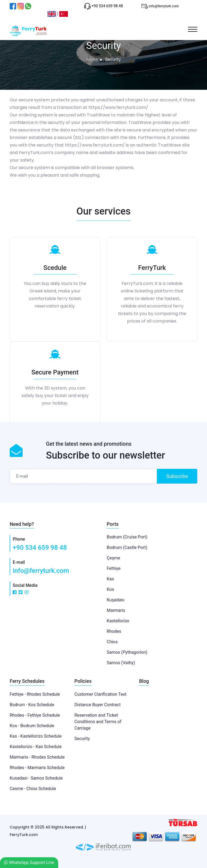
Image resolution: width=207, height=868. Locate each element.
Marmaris (116, 610)
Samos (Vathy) (121, 663)
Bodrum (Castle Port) (127, 547)
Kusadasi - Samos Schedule (36, 778)
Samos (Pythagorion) (127, 652)
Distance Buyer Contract (97, 705)
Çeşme (113, 558)
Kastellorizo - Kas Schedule (36, 747)
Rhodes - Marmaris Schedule (37, 768)
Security (82, 739)
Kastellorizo (118, 621)
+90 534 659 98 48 (40, 548)
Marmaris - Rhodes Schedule (37, 757)
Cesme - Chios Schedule (33, 789)
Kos (110, 589)
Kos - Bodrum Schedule (32, 726)
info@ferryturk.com (41, 571)
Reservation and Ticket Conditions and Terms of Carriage (98, 722)
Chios (112, 642)
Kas (110, 579)
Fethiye (114, 568)
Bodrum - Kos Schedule (32, 705)
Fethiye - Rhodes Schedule (35, 694)
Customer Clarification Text (100, 694)
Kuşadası (116, 600)
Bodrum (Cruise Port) (127, 537)
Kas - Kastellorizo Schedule (36, 736)
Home (92, 60)
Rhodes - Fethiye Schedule (35, 715)
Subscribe (177, 476)
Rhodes (114, 631)
